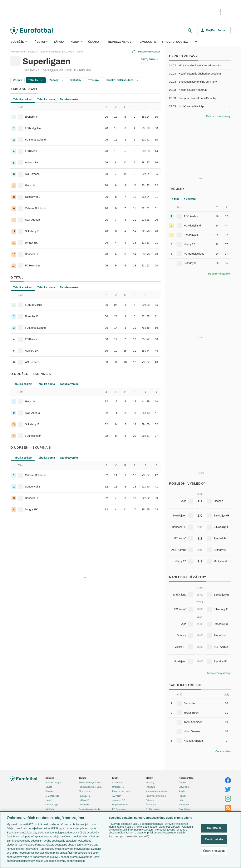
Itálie (181, 800)
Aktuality (150, 782)
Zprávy (18, 80)
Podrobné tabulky (219, 274)
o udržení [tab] (190, 199)
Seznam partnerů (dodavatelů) (129, 837)
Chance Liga (52, 805)
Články (149, 778)
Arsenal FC (118, 782)
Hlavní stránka (18, 52)
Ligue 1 (49, 800)
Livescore (148, 42)
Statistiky (76, 80)
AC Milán (117, 796)
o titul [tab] (175, 199)
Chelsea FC (118, 787)
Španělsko (184, 809)
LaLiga (49, 787)
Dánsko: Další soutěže (122, 80)
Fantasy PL (85, 796)
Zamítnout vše (214, 839)
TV (195, 42)
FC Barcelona (119, 809)
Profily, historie (153, 809)
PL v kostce (85, 791)
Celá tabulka (223, 751)
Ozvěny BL (84, 805)
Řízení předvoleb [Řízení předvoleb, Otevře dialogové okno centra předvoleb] (214, 851)
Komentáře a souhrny (156, 791)
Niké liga (50, 809)
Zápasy (59, 42)
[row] (85, 117)
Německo (184, 805)
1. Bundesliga (52, 796)
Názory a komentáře (156, 796)
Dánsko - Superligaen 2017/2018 (56, 52)
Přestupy (40, 42)
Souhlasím (214, 828)
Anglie (182, 791)
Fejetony (150, 800)
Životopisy (151, 805)
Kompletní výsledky (218, 673)
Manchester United (122, 791)
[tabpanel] (85, 187)
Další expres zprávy (218, 116)
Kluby (77, 42)
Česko (182, 782)
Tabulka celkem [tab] (23, 99)
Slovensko (184, 787)
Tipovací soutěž (175, 42)
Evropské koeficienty (89, 809)
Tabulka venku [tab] (69, 99)
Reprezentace (121, 42)
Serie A (49, 791)
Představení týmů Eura (90, 782)
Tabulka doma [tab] (46, 99)
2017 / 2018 (150, 60)
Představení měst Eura (90, 787)
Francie (183, 796)
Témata (83, 778)
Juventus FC (119, 800)
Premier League (53, 782)
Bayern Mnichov (120, 805)
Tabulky (79, 52)
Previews (150, 787)
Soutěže (19, 42)
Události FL (84, 800)
